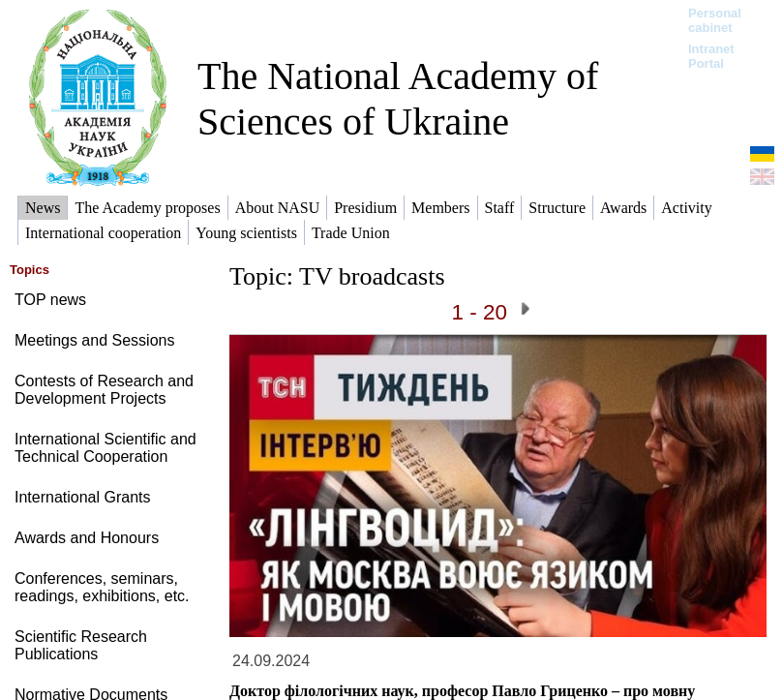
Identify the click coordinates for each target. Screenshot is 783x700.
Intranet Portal (711, 56)
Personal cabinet (715, 20)
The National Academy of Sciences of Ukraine (398, 99)
